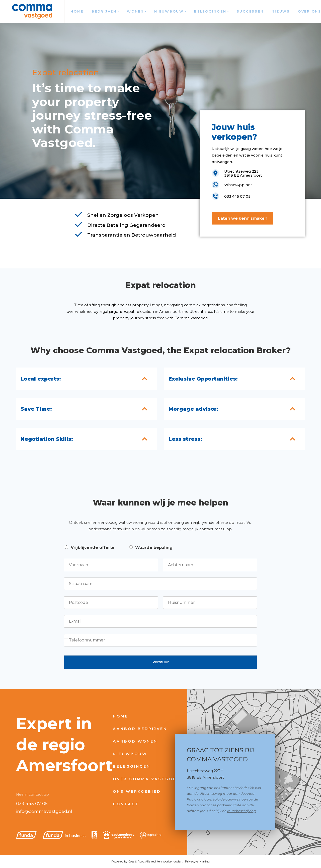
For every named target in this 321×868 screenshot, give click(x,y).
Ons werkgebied (137, 791)
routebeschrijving (242, 811)
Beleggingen (210, 11)
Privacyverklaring (197, 861)
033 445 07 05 (32, 803)
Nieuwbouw (169, 11)
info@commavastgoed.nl (44, 811)
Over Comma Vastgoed (146, 779)
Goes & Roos (136, 861)
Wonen (135, 11)
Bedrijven (104, 11)
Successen (250, 11)
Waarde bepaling (154, 548)
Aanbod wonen (135, 741)
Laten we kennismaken (243, 218)
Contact (126, 804)
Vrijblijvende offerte (93, 548)
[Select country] (67, 640)
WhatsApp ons (238, 185)
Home (77, 11)
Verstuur (161, 662)
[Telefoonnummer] (160, 640)
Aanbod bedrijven (140, 729)
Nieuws (281, 11)
